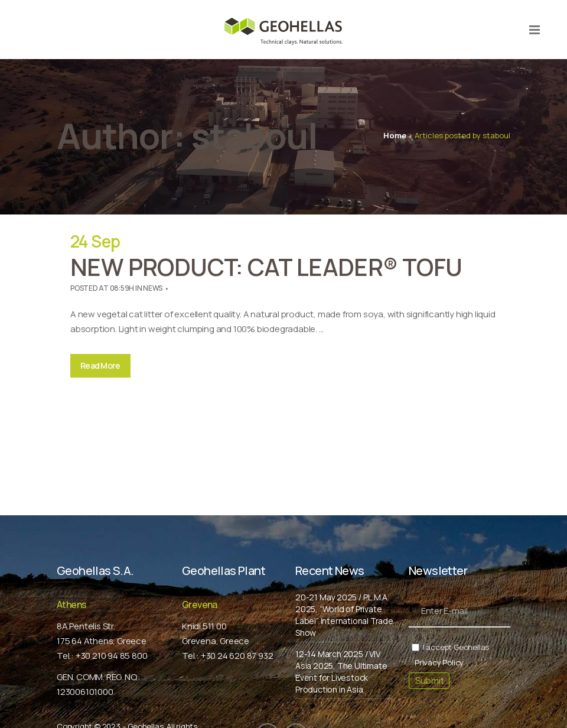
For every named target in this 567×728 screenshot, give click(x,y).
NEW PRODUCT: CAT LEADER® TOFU (266, 267)
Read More (100, 365)
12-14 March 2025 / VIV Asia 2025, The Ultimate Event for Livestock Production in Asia (341, 672)
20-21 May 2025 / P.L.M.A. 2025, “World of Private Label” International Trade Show (344, 615)
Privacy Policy (439, 662)
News (153, 288)
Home (395, 135)
